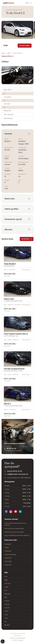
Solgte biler (17, 565)
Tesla (17, 615)
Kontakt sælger (25, 46)
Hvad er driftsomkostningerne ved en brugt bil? (17, 524)
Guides (17, 548)
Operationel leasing (17, 555)
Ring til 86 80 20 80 (15, 471)
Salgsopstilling (8, 56)
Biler (9, 53)
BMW (17, 580)
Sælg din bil (17, 558)
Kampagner (17, 544)
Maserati (17, 625)
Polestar (17, 604)
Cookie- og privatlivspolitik (18, 638)
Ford (17, 590)
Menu (29, 3)
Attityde (21, 640)
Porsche (17, 608)
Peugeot (17, 601)
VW (17, 622)
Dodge (17, 587)
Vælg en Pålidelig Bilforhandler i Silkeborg (17, 536)
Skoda (17, 611)
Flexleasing (17, 551)
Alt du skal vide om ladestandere (17, 529)
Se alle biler (27, 240)
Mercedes (17, 594)
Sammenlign (17, 561)
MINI (17, 597)
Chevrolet (17, 584)
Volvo (17, 618)
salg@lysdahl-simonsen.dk (18, 474)
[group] (17, 30)
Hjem (3, 53)
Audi (17, 577)
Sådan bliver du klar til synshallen (17, 532)
